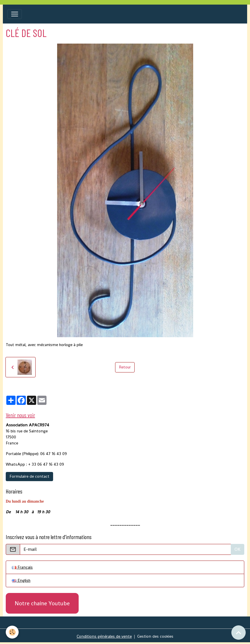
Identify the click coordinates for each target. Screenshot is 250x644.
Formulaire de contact (29, 476)
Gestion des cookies (155, 636)
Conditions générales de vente (104, 636)
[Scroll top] (239, 633)
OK (238, 549)
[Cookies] (12, 632)
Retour (125, 367)
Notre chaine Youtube (42, 603)
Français (22, 567)
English (21, 580)
